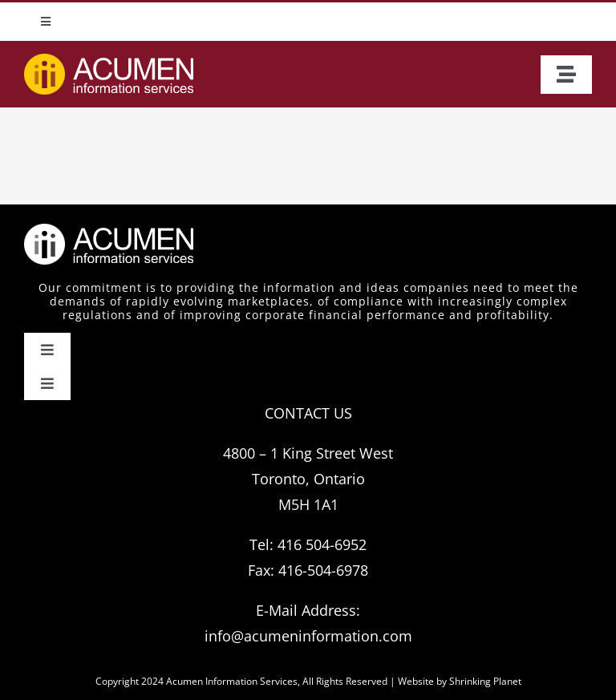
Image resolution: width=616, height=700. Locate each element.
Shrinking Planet (485, 681)
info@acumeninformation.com (308, 636)
